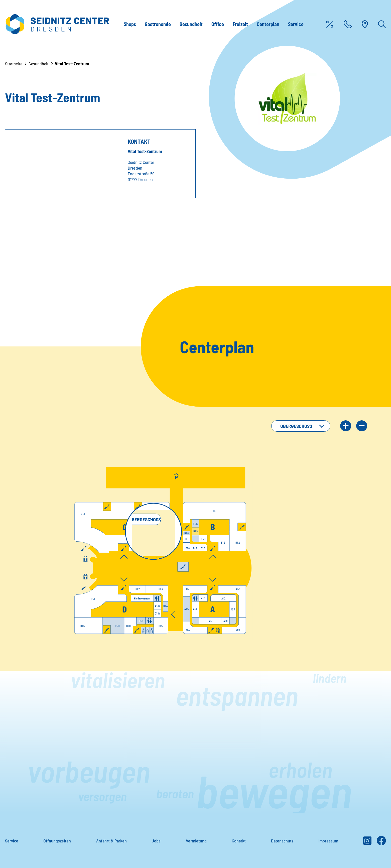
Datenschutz (282, 841)
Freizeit (240, 24)
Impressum (328, 841)
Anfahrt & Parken (111, 841)
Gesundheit (191, 24)
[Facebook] (381, 842)
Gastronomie (158, 24)
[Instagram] (367, 842)
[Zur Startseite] (57, 24)
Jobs (156, 841)
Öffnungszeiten (57, 841)
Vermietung (196, 841)
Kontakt (239, 841)
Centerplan (268, 24)
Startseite (14, 64)
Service (296, 24)
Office (218, 24)
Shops (130, 24)
